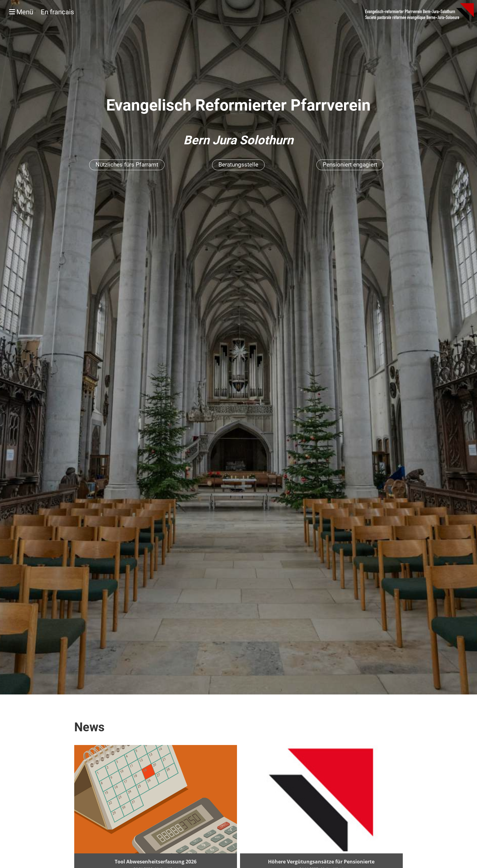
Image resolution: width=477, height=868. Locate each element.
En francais (57, 12)
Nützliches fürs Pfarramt (127, 165)
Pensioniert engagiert (350, 165)
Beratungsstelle (238, 165)
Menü (42, 12)
